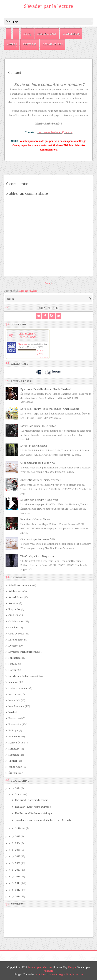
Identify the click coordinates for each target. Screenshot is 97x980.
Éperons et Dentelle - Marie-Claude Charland (46, 389)
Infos (27, 34)
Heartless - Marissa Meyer (35, 519)
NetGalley (14, 694)
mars (21, 794)
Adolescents (16, 591)
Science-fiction (17, 742)
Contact (15, 72)
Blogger (72, 967)
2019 (18, 876)
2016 (18, 896)
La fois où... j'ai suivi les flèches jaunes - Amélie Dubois (50, 409)
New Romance (16, 706)
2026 (18, 788)
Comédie (13, 627)
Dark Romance (17, 640)
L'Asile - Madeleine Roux (34, 446)
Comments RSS (53, 44)
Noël (11, 712)
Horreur (13, 670)
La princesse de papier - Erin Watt (39, 500)
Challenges (71, 34)
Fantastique (15, 658)
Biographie (14, 609)
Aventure (13, 603)
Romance (14, 736)
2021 (18, 863)
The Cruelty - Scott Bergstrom (37, 556)
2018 (18, 883)
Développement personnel (24, 652)
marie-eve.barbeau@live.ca (55, 132)
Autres (12, 44)
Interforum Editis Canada (23, 676)
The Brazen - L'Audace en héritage (33, 813)
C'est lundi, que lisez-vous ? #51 (38, 463)
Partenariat (15, 724)
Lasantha (40, 974)
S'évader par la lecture (48, 6)
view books (44, 357)
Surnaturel (14, 749)
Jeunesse (13, 682)
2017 (18, 890)
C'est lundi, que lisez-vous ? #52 (38, 539)
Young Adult (15, 767)
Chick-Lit (14, 615)
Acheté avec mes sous (21, 585)
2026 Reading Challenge (28, 335)
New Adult (14, 700)
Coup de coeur (16, 633)
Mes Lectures (47, 34)
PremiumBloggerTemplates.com (65, 974)
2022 (18, 856)
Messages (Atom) (28, 291)
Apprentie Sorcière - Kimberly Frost (40, 480)
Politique (13, 730)
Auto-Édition (16, 597)
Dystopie (13, 646)
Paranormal (15, 718)
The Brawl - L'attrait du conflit (31, 800)
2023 (18, 850)
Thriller (13, 761)
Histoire (13, 664)
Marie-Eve (22, 344)
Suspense (14, 755)
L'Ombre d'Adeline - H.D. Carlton (38, 426)
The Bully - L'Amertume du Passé (33, 807)
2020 (18, 870)
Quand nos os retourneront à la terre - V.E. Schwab (43, 820)
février (22, 828)
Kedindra (48, 971)
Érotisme (14, 773)
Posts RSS (30, 44)
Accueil (48, 283)
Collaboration (16, 621)
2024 (18, 843)
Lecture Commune (19, 688)
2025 (18, 836)
